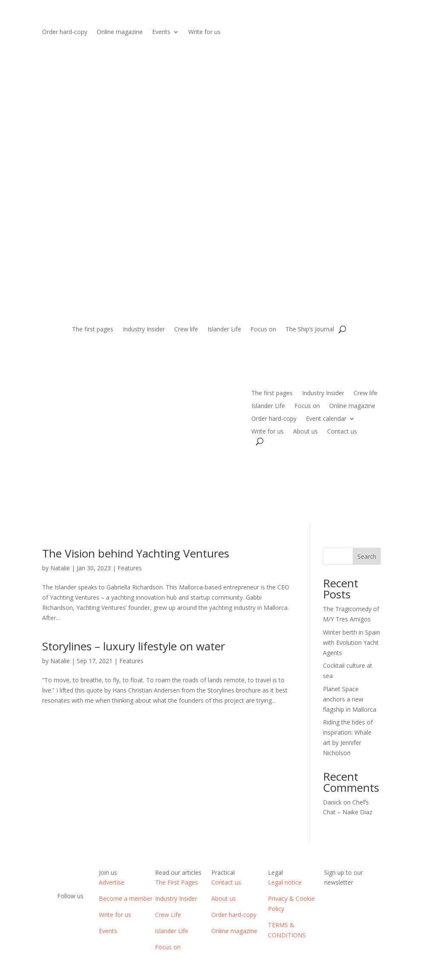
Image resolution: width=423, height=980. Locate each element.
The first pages (93, 330)
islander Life (172, 931)
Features (130, 568)
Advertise (112, 882)
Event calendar (326, 419)
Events (161, 32)
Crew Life (168, 915)
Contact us (342, 432)
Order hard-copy (65, 32)
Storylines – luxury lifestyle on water (134, 646)
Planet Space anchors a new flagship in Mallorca (350, 699)
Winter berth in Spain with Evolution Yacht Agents (351, 642)
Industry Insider (144, 330)
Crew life (186, 330)
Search (367, 556)
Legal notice (285, 882)
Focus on (263, 330)
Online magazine (120, 32)
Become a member (126, 898)
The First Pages (177, 882)
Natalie (60, 568)
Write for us (204, 32)
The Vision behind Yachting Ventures (136, 553)
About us (305, 432)
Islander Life (224, 330)
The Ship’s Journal (310, 330)
